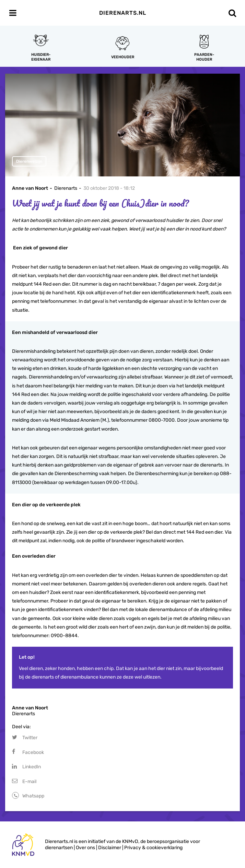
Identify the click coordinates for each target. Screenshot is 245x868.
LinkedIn (32, 767)
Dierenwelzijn (29, 161)
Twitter (30, 738)
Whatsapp (33, 796)
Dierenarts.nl (123, 13)
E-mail (29, 782)
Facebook (33, 752)
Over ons (85, 848)
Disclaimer (110, 848)
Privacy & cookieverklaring (153, 848)
